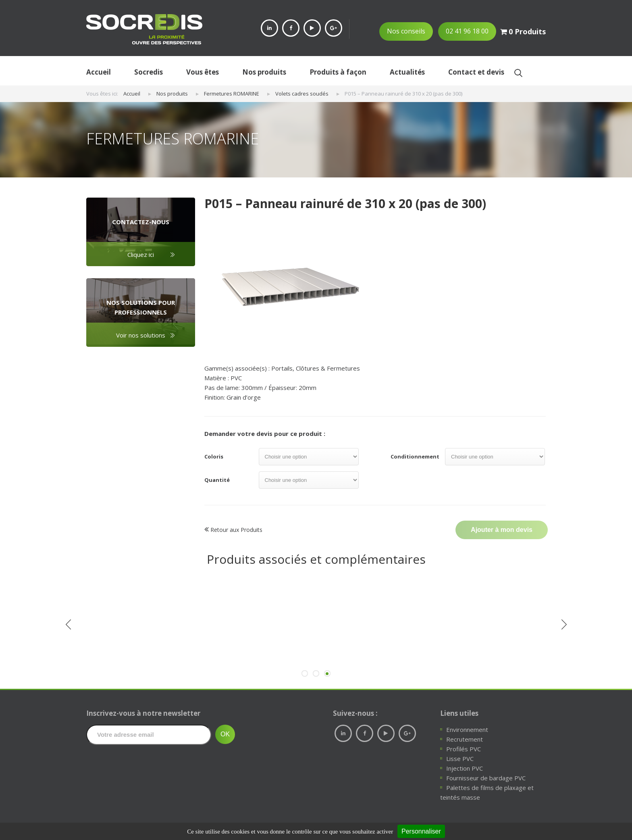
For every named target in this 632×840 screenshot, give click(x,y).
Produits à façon (338, 72)
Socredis (149, 72)
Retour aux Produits (233, 529)
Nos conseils (406, 31)
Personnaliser (421, 831)
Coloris (214, 456)
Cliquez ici (141, 254)
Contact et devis (476, 72)
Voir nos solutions (141, 335)
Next (564, 625)
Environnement (467, 730)
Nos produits (264, 72)
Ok (518, 73)
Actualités (407, 72)
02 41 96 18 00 (467, 31)
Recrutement (465, 739)
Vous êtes (203, 72)
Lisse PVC (460, 759)
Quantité (217, 480)
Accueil (99, 72)
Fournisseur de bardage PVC (486, 778)
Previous (68, 625)
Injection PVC (465, 768)
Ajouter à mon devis (502, 530)
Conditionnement (415, 456)
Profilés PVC (464, 749)
